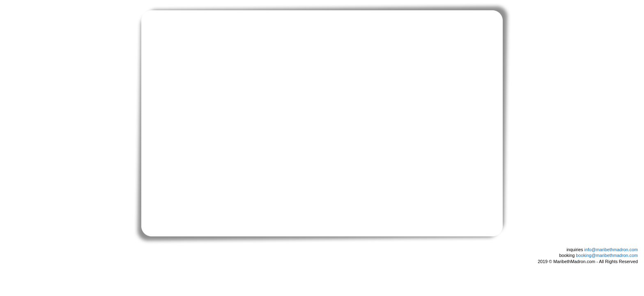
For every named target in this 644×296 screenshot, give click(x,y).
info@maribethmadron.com (611, 250)
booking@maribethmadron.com (607, 255)
